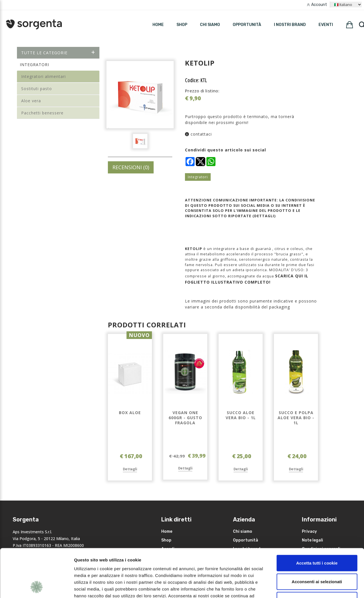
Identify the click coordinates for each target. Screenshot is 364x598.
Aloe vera (31, 101)
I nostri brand (290, 25)
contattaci (198, 134)
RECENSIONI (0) (131, 167)
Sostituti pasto (37, 89)
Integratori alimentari (43, 76)
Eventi (326, 25)
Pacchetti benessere (42, 113)
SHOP (182, 25)
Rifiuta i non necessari (317, 555)
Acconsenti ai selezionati (317, 536)
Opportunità (247, 25)
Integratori (198, 177)
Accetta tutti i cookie (317, 518)
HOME (158, 25)
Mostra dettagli (300, 587)
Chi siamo (210, 25)
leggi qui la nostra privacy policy (109, 564)
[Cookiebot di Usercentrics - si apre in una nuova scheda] (37, 587)
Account (319, 5)
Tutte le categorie (58, 53)
